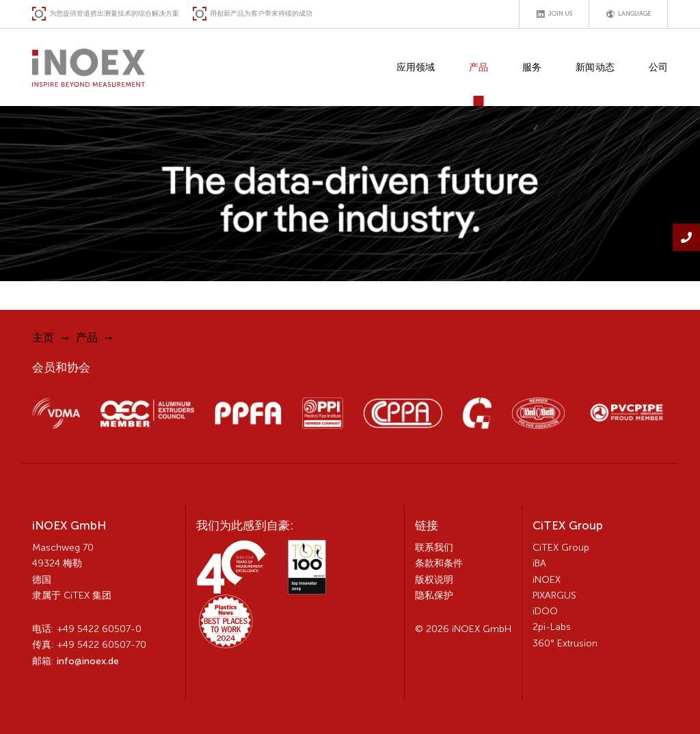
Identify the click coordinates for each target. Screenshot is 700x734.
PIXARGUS (554, 595)
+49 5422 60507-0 (99, 629)
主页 (43, 338)
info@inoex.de (88, 661)
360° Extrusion (565, 643)
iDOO (545, 611)
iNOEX (547, 580)
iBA (539, 563)
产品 (87, 338)
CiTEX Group (561, 548)
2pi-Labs (552, 627)
